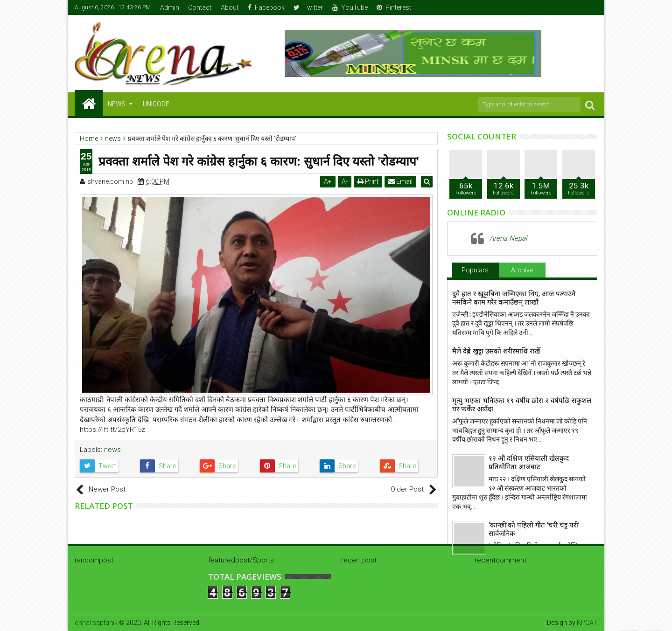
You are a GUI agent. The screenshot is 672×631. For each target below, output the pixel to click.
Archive (522, 270)
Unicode (156, 104)
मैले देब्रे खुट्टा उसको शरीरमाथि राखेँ (496, 351)
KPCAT (587, 623)
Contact (200, 7)
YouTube (350, 7)
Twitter (308, 7)
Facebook (266, 7)
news (112, 450)
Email (402, 181)
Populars (475, 270)
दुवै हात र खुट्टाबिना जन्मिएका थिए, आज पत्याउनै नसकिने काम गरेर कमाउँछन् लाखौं (514, 298)
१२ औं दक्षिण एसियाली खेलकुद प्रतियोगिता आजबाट (529, 463)
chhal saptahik (96, 623)
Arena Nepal (508, 238)
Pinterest (394, 7)
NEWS (117, 104)
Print (369, 181)
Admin (170, 7)
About (230, 7)
